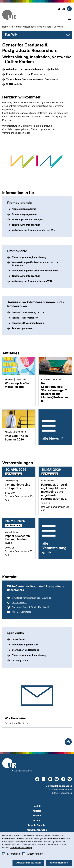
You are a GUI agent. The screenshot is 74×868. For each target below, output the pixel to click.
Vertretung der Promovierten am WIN (32, 281)
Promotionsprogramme (24, 214)
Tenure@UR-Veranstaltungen (28, 323)
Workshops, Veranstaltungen (27, 219)
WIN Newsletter (15, 84)
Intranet (37, 820)
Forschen (16, 27)
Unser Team (18, 639)
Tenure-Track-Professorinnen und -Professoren (32, 79)
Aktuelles (11, 69)
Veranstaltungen (34, 69)
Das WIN (58, 27)
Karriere (37, 811)
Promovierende (15, 74)
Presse (37, 816)
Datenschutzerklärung (21, 848)
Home (5, 27)
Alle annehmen (59, 863)
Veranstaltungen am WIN (25, 645)
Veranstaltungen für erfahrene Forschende (35, 271)
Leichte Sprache (37, 825)
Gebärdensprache (37, 830)
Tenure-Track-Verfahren (25, 318)
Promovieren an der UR (24, 209)
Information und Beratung (25, 650)
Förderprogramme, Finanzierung (29, 257)
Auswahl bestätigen (28, 863)
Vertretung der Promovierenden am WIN (33, 230)
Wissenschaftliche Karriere (37, 27)
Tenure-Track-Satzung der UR (28, 312)
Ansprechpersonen (22, 328)
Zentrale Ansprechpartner (26, 225)
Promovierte (38, 74)
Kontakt (55, 69)
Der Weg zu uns (20, 660)
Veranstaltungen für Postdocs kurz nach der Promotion (35, 264)
